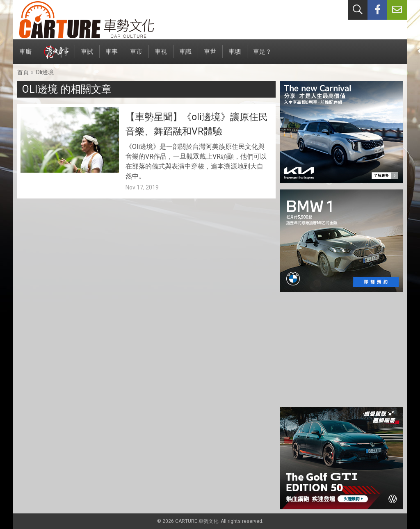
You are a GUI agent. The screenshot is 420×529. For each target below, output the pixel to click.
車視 (161, 56)
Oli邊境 (45, 72)
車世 (210, 56)
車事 (112, 56)
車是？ (262, 56)
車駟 (235, 56)
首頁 (23, 72)
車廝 (25, 56)
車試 (87, 56)
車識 (185, 56)
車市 (136, 56)
